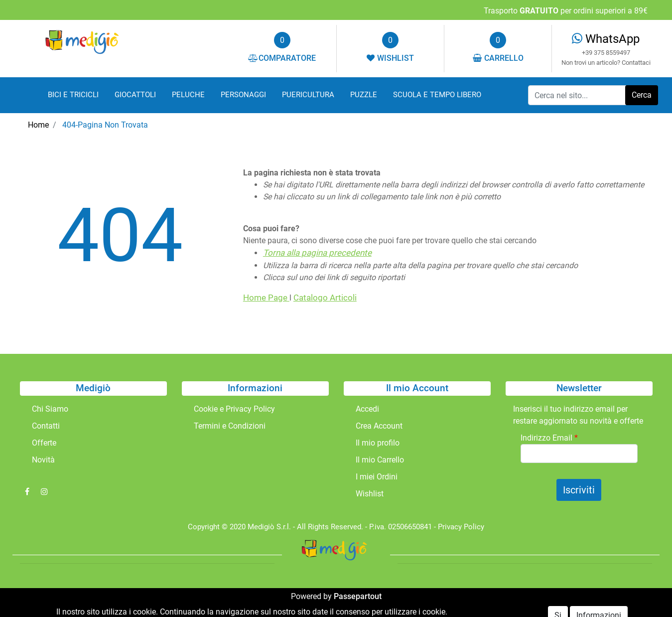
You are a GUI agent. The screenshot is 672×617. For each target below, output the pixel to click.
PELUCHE (188, 95)
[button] (642, 95)
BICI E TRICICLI (73, 95)
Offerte (44, 443)
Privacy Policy (461, 527)
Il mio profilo (378, 443)
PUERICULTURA (308, 95)
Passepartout (358, 596)
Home (38, 125)
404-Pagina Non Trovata (105, 125)
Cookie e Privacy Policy (234, 409)
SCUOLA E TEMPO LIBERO (437, 95)
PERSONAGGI (243, 95)
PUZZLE (364, 95)
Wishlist (370, 494)
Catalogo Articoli (325, 298)
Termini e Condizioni (230, 426)
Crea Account (379, 426)
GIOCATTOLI (135, 95)
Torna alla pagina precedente (317, 253)
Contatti (46, 426)
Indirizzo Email (549, 438)
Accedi (367, 409)
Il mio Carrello (380, 460)
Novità (43, 460)
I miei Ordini (377, 477)
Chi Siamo (50, 409)
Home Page (266, 298)
